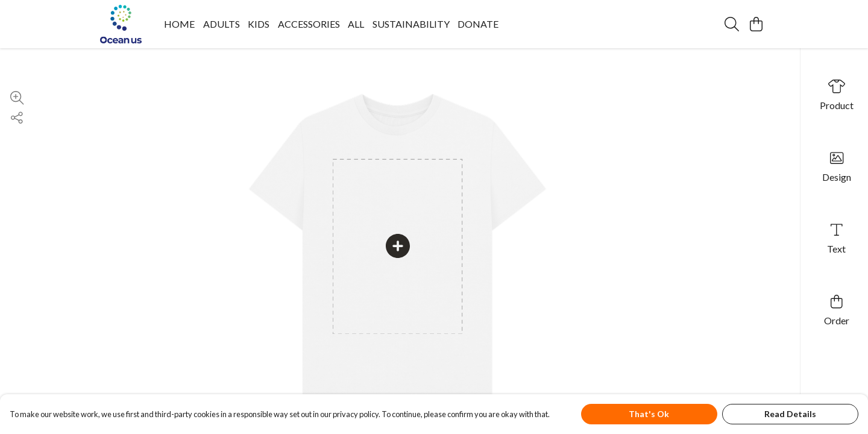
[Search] (732, 24)
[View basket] (756, 24)
